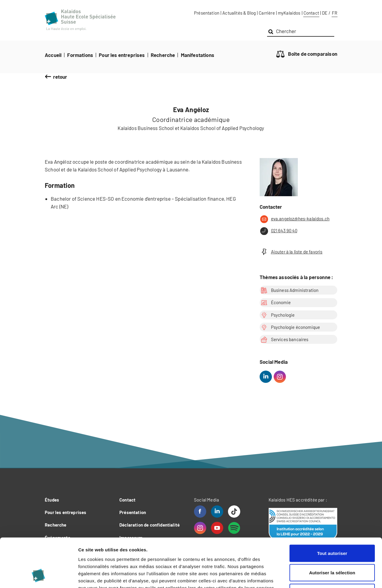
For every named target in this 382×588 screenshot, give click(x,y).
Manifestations (198, 55)
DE (325, 13)
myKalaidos (289, 13)
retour (60, 77)
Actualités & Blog (239, 13)
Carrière (267, 13)
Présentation (207, 13)
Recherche (163, 55)
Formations (80, 55)
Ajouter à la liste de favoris (291, 252)
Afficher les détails (329, 576)
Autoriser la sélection (332, 529)
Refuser (332, 549)
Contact (311, 13)
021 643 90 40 (278, 231)
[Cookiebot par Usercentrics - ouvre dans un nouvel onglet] (39, 576)
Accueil (53, 55)
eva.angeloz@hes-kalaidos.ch (295, 219)
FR (335, 13)
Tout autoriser (332, 510)
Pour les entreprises (122, 55)
